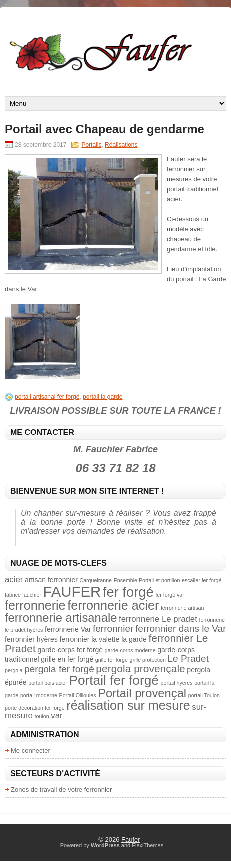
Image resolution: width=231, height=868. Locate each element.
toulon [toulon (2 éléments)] (42, 716)
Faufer (131, 839)
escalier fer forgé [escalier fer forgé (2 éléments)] (201, 580)
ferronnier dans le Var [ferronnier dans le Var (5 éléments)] (180, 629)
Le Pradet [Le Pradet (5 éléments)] (188, 658)
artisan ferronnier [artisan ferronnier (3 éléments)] (51, 580)
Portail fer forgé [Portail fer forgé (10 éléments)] (114, 680)
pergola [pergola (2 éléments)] (14, 670)
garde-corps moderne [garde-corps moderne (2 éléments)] (130, 650)
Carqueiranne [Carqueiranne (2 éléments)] (96, 580)
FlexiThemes (147, 845)
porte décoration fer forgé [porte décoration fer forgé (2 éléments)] (35, 708)
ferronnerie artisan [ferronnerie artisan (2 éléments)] (182, 608)
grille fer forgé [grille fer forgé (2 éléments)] (112, 660)
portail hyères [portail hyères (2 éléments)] (177, 683)
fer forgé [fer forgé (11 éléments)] (128, 592)
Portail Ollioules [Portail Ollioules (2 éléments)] (78, 695)
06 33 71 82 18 (115, 468)
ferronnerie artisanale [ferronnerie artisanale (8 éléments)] (61, 618)
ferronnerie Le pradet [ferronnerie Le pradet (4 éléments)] (158, 619)
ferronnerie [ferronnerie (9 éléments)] (35, 605)
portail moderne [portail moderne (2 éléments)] (39, 695)
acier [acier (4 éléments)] (14, 580)
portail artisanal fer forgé (47, 397)
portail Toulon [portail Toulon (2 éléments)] (204, 695)
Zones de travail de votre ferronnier (61, 789)
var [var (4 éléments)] (57, 715)
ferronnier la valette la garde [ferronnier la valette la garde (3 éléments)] (103, 639)
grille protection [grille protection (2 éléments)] (148, 660)
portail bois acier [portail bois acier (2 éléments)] (48, 683)
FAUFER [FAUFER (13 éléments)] (72, 592)
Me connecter (31, 750)
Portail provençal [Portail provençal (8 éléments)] (142, 693)
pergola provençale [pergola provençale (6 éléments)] (140, 668)
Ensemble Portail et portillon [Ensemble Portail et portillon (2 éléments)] (147, 580)
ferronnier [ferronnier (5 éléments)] (113, 629)
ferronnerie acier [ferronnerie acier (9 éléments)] (113, 605)
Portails (91, 145)
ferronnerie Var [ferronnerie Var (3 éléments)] (68, 629)
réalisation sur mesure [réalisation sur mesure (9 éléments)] (128, 705)
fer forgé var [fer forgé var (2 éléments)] (169, 595)
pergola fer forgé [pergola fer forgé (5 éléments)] (59, 669)
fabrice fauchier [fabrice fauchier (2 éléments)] (23, 595)
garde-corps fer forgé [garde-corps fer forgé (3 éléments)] (70, 650)
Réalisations (121, 145)
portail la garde (103, 397)
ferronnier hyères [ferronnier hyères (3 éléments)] (31, 639)
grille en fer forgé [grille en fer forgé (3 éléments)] (67, 659)
